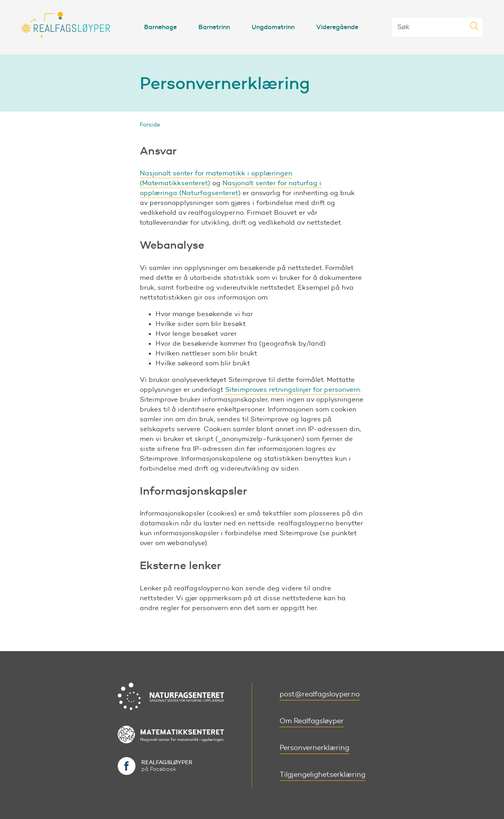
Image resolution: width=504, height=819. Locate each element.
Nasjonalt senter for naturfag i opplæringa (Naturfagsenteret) (231, 188)
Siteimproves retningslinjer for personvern (293, 389)
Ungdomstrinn (273, 27)
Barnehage (160, 27)
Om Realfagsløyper (312, 721)
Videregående (337, 27)
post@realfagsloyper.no (320, 694)
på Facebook (167, 766)
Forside (150, 125)
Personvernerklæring (314, 748)
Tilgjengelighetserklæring (322, 774)
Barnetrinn (214, 27)
